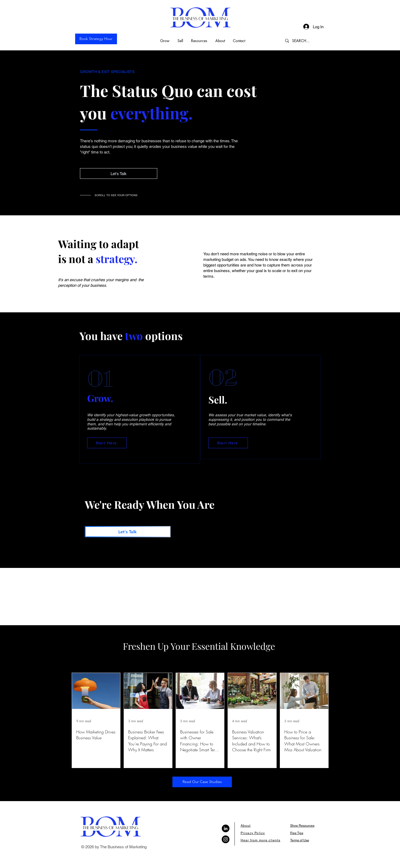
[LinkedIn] (226, 828)
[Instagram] (226, 839)
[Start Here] (107, 443)
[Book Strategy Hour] (96, 39)
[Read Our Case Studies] (202, 782)
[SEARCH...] (305, 41)
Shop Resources (302, 826)
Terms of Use (300, 840)
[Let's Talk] (119, 173)
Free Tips (297, 833)
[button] (165, 41)
